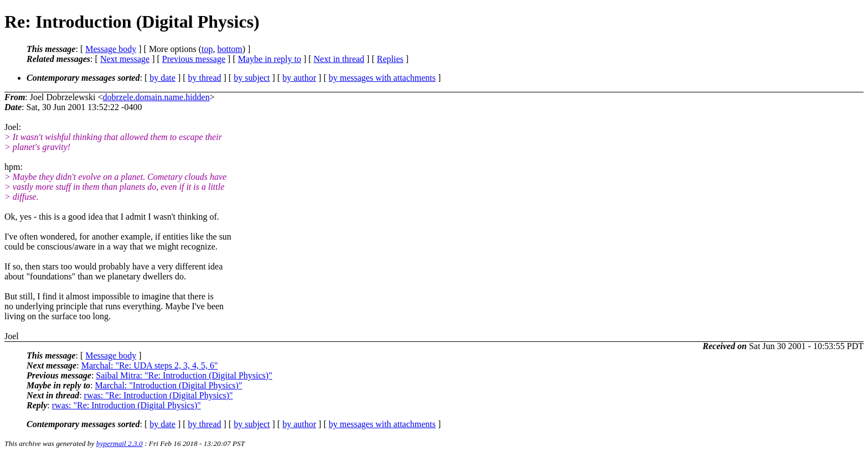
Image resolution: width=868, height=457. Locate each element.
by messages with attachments (382, 78)
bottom (229, 49)
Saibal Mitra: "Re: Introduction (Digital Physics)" (184, 375)
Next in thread (339, 59)
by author (299, 78)
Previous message (194, 59)
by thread (205, 78)
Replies (390, 59)
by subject (252, 78)
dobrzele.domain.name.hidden (156, 97)
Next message (125, 59)
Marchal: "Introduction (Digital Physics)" (169, 385)
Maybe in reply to (270, 59)
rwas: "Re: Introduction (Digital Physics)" (159, 395)
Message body (111, 49)
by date (162, 78)
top (207, 49)
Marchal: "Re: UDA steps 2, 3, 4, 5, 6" (150, 365)
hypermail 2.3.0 (120, 443)
